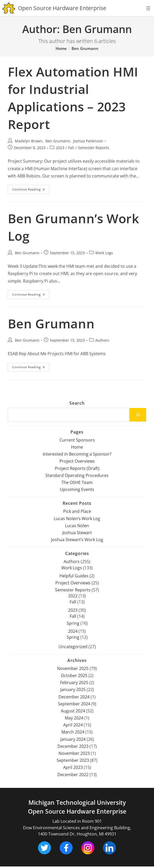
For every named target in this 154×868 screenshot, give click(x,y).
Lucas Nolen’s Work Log (77, 519)
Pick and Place (77, 511)
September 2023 (73, 760)
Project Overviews (77, 461)
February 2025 (74, 682)
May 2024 (74, 718)
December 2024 (74, 697)
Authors (102, 340)
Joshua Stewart (77, 533)
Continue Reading (31, 190)
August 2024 (73, 711)
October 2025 (74, 675)
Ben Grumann (85, 48)
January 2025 (73, 690)
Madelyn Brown (29, 141)
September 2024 (74, 704)
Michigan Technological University (77, 803)
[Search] (138, 415)
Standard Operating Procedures (77, 475)
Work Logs (104, 253)
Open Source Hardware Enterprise (77, 811)
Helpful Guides (74, 576)
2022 (73, 596)
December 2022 (73, 775)
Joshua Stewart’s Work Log (77, 540)
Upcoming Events (77, 489)
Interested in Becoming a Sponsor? (77, 454)
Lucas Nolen (77, 526)
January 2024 (73, 739)
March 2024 (73, 732)
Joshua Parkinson (88, 141)
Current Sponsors (77, 440)
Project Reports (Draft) (77, 468)
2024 (73, 631)
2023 (60, 148)
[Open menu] (148, 8)
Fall (71, 148)
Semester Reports (94, 148)
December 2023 (73, 746)
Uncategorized (73, 647)
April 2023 (73, 767)
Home (77, 447)
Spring (73, 623)
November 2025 (73, 668)
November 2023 (74, 753)
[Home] (61, 48)
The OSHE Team (77, 482)
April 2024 (73, 725)
